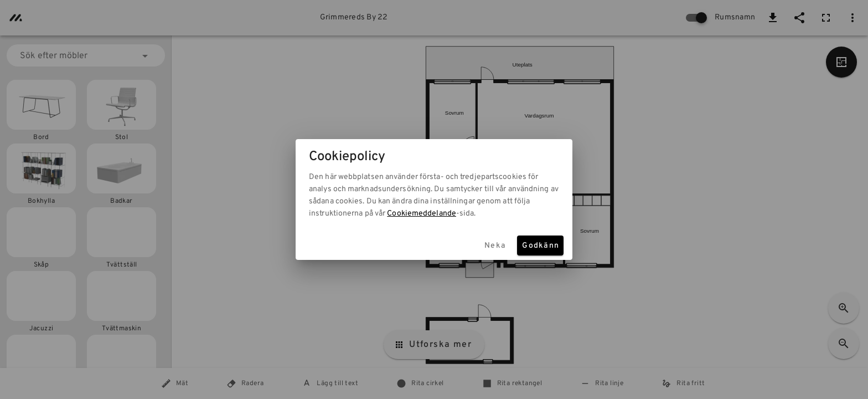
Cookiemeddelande (422, 214)
